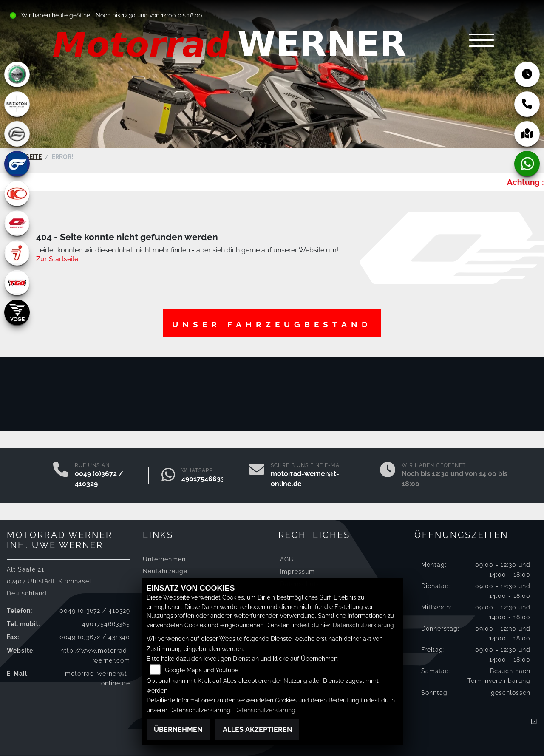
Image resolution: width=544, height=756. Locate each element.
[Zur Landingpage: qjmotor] (17, 223)
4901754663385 (207, 479)
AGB (287, 559)
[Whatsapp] (168, 476)
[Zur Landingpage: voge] (17, 312)
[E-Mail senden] (257, 476)
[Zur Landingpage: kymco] (17, 193)
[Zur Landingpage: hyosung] (17, 164)
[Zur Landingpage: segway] (17, 253)
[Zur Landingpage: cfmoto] (17, 134)
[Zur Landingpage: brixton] (17, 104)
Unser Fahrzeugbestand (272, 324)
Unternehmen (164, 559)
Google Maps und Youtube (202, 670)
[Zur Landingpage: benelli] (17, 74)
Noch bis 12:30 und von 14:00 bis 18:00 (149, 15)
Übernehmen (178, 729)
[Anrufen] (61, 476)
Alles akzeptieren (257, 729)
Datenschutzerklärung (363, 625)
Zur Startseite (57, 259)
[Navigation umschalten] (480, 41)
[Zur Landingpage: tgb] (17, 283)
